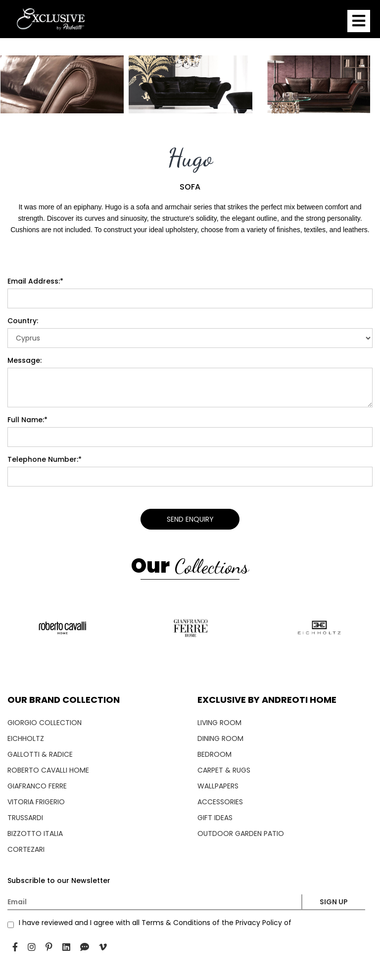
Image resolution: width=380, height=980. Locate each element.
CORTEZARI (26, 849)
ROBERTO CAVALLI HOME (48, 770)
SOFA (190, 187)
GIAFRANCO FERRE (37, 786)
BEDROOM (214, 754)
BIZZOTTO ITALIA (35, 833)
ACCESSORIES (220, 802)
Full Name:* (27, 420)
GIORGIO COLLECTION (45, 723)
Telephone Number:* (45, 459)
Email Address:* (35, 281)
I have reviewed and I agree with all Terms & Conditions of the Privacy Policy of (155, 923)
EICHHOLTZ (26, 738)
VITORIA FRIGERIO (36, 802)
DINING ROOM (220, 738)
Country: (23, 321)
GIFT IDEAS (215, 818)
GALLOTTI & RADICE (40, 754)
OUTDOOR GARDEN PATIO (241, 833)
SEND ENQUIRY (190, 519)
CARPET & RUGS (224, 770)
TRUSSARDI (25, 818)
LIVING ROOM (219, 723)
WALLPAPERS (218, 786)
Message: (24, 360)
